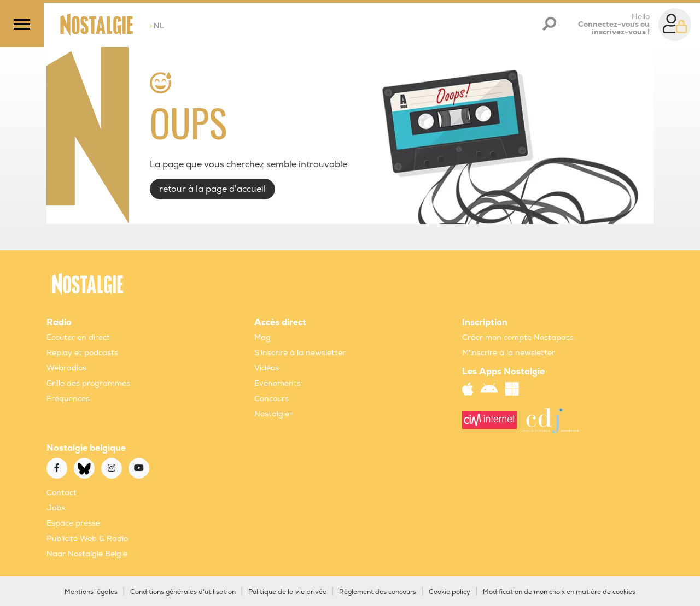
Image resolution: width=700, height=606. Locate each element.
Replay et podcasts (82, 353)
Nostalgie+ (274, 414)
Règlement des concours (378, 592)
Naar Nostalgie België (87, 554)
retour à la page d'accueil (212, 189)
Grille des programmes (88, 383)
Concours (272, 399)
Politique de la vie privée (287, 592)
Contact (62, 493)
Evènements (278, 383)
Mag (262, 337)
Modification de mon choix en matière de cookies (559, 592)
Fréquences (68, 399)
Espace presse (73, 523)
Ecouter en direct (78, 337)
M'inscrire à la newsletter (509, 353)
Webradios (66, 368)
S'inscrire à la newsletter (300, 353)
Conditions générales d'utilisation (183, 592)
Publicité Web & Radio (87, 539)
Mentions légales (91, 592)
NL (157, 26)
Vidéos (267, 368)
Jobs (56, 508)
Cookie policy (450, 592)
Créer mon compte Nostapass (518, 337)
